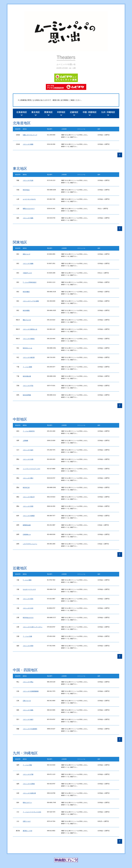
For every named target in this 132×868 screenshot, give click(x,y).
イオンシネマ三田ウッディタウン (33, 627)
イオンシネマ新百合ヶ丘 (30, 329)
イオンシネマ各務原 (29, 516)
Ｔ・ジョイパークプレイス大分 (32, 812)
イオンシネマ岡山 (28, 682)
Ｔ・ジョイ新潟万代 (29, 431)
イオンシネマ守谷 (28, 386)
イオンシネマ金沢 (28, 450)
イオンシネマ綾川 (28, 719)
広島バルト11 (27, 701)
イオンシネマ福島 (28, 218)
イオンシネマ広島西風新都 (31, 691)
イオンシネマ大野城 (29, 784)
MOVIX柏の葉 (27, 376)
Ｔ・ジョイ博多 (27, 765)
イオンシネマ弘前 (28, 180)
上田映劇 (25, 440)
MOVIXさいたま (28, 348)
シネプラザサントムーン (30, 544)
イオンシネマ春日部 (29, 357)
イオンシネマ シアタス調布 (31, 301)
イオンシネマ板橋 (28, 263)
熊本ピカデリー (27, 802)
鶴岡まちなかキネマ (29, 209)
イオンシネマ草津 (28, 646)
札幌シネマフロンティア (30, 135)
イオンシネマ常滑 (28, 506)
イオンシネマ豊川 (28, 478)
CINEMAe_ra (27, 534)
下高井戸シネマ (27, 273)
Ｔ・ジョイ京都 (27, 636)
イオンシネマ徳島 (28, 710)
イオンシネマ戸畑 (28, 774)
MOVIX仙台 (26, 190)
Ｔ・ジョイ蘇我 (27, 367)
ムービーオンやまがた (29, 199)
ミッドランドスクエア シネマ (31, 469)
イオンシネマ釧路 (28, 144)
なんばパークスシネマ (29, 589)
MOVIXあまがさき (28, 618)
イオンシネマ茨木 (28, 599)
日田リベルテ (27, 821)
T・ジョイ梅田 (27, 580)
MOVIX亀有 (26, 292)
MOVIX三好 (26, 487)
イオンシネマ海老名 (29, 339)
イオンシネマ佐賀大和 (29, 793)
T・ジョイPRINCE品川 (30, 282)
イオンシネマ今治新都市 (30, 729)
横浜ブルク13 (27, 320)
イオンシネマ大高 (28, 459)
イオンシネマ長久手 (29, 497)
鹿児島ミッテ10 (27, 831)
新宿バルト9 (26, 254)
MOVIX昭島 (26, 310)
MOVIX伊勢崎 (27, 395)
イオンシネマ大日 (28, 608)
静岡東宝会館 (27, 525)
